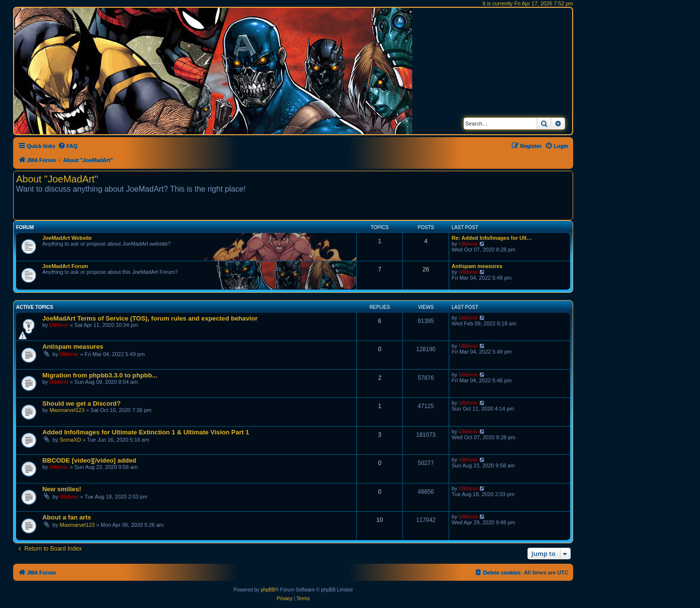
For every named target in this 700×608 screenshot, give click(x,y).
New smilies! (62, 489)
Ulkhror (468, 244)
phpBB (268, 590)
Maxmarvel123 (67, 410)
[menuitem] (68, 146)
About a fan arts (67, 517)
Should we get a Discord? (81, 403)
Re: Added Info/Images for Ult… (492, 238)
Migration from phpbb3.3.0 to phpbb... (100, 375)
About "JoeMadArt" (57, 179)
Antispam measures (477, 266)
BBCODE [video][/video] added (89, 460)
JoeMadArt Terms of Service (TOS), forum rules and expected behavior (150, 318)
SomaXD (70, 440)
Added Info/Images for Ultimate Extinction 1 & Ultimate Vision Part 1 (146, 432)
